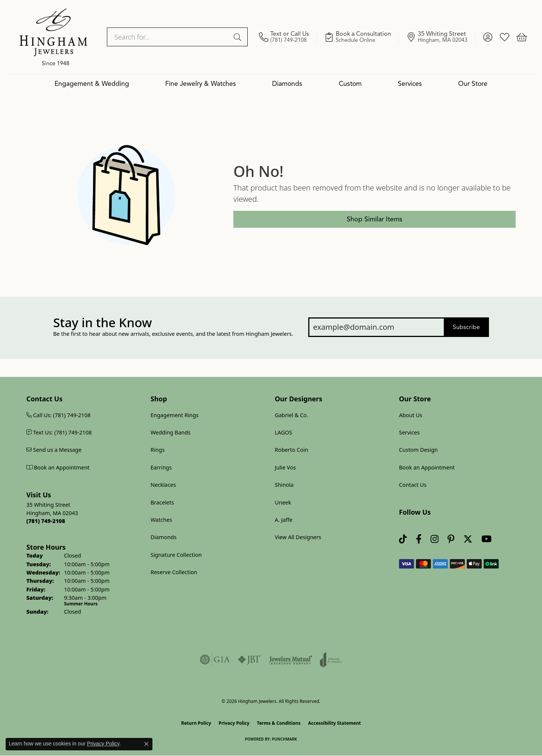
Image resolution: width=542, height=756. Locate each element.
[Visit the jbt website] (250, 660)
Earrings (161, 467)
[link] (288, 37)
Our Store (473, 84)
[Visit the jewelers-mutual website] (291, 660)
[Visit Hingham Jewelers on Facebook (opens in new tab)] (419, 539)
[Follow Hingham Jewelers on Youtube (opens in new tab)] (486, 539)
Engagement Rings (175, 415)
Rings (158, 450)
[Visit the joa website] (331, 660)
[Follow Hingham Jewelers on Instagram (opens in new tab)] (435, 539)
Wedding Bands (171, 432)
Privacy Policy (234, 723)
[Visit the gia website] (215, 660)
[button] (488, 37)
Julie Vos (285, 467)
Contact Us (413, 485)
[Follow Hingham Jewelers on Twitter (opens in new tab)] (468, 539)
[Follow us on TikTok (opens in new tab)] (403, 539)
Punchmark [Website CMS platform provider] (285, 739)
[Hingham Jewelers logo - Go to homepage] (53, 37)
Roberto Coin (292, 450)
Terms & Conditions (279, 723)
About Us (411, 415)
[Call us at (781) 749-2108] (46, 521)
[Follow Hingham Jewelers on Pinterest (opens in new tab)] (451, 539)
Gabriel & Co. (292, 415)
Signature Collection (176, 555)
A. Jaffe (284, 520)
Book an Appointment (427, 467)
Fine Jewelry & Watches (201, 84)
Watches (161, 520)
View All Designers (298, 537)
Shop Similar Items (375, 219)
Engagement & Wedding (92, 84)
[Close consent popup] (146, 744)
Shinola (284, 485)
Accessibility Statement (334, 723)
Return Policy (196, 723)
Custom (350, 84)
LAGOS (283, 432)
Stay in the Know (102, 323)
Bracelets (162, 502)
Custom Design (418, 450)
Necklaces (163, 485)
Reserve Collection (174, 572)
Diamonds (287, 84)
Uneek (283, 502)
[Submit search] (239, 37)
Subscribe (466, 327)
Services (410, 84)
